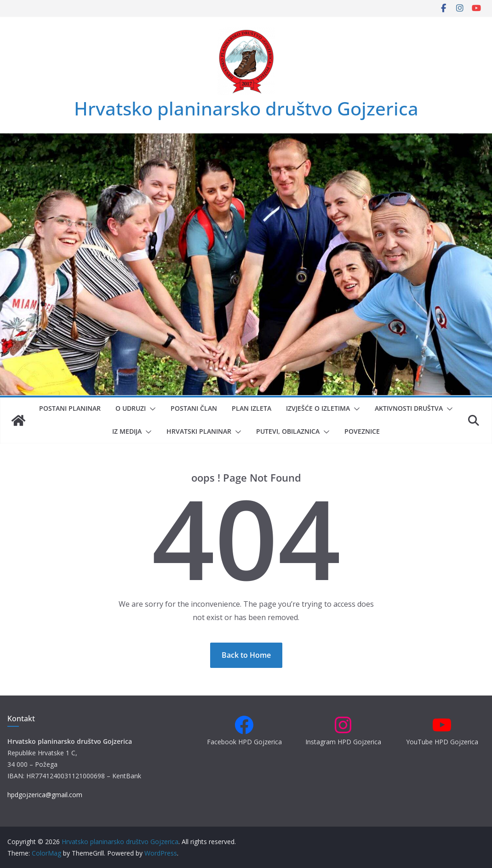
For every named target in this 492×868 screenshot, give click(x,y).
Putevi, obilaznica (288, 431)
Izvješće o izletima (318, 408)
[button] (151, 409)
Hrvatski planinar (199, 431)
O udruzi (131, 408)
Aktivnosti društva (409, 408)
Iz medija (127, 431)
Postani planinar (70, 408)
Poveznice (362, 431)
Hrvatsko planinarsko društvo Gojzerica (246, 108)
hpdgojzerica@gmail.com (45, 795)
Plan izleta (252, 408)
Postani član (194, 408)
